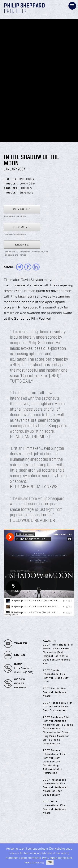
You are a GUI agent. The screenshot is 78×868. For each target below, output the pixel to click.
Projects (15, 12)
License (22, 245)
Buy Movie (22, 227)
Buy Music (22, 209)
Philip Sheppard (24, 6)
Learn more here (30, 858)
